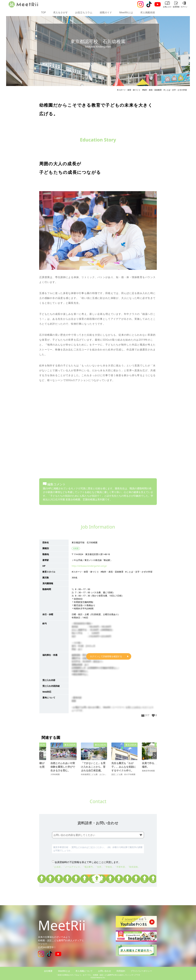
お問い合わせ (105, 971)
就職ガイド (106, 12)
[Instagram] (140, 4)
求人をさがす (60, 12)
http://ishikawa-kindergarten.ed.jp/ (89, 566)
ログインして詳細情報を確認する (106, 656)
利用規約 (121, 971)
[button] (41, 755)
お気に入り (167, 5)
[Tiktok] (149, 4)
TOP (43, 12)
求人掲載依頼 (148, 12)
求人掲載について (84, 971)
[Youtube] (158, 4)
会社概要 (48, 971)
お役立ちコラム (84, 12)
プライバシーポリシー (141, 971)
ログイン (184, 5)
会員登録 (176, 5)
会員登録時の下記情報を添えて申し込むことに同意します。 (88, 862)
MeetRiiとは (126, 12)
